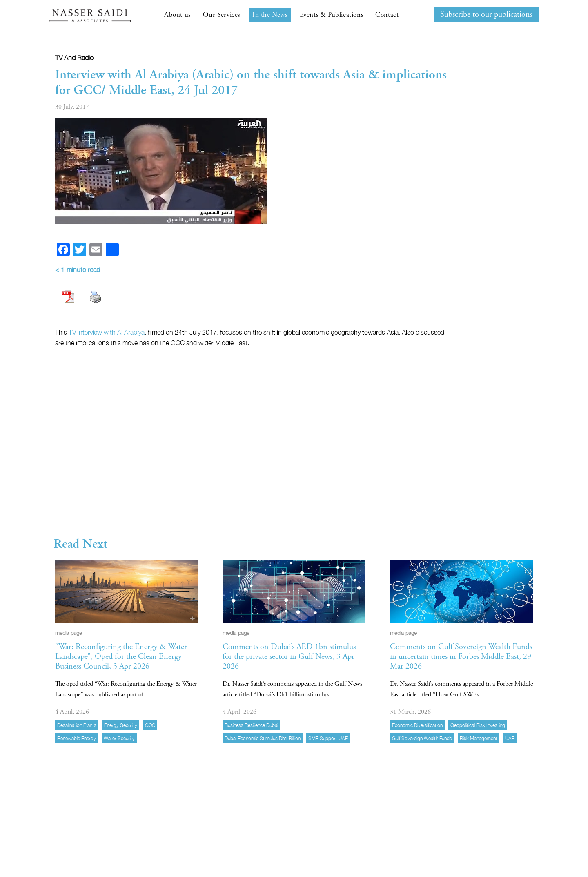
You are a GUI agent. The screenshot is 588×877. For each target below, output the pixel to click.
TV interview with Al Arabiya (107, 332)
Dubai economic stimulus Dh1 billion (263, 738)
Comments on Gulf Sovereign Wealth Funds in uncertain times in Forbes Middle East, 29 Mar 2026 (461, 657)
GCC (150, 725)
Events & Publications (332, 15)
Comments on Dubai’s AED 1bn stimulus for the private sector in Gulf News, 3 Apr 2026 (289, 657)
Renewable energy (77, 738)
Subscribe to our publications (486, 15)
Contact (387, 15)
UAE (510, 738)
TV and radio (74, 58)
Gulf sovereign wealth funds (422, 738)
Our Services (222, 15)
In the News (270, 15)
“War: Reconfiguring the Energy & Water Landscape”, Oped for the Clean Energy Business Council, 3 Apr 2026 (121, 657)
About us (177, 15)
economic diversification (417, 725)
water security (119, 738)
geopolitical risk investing (478, 725)
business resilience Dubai (251, 725)
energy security (121, 725)
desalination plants (77, 725)
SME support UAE (328, 738)
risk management (479, 738)
